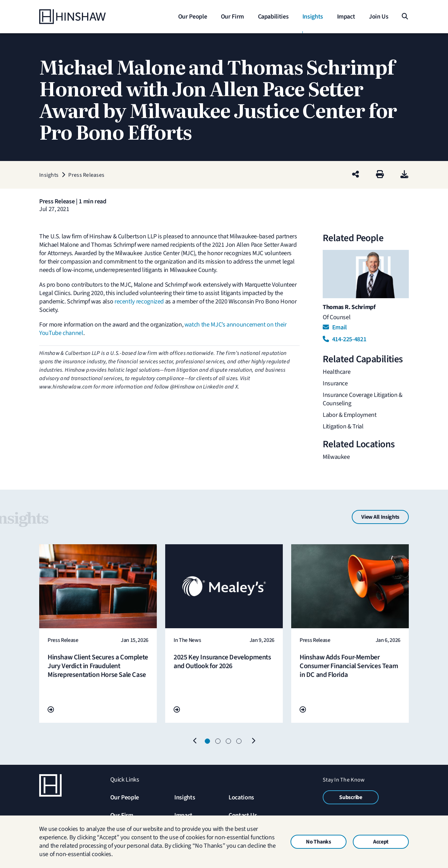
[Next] (253, 741)
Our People (125, 797)
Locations (241, 797)
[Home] (83, 17)
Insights (185, 797)
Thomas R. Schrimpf (349, 307)
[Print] (380, 175)
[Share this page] (356, 175)
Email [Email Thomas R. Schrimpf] (335, 327)
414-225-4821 (344, 339)
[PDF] (404, 175)
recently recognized (139, 302)
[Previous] (195, 741)
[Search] (404, 17)
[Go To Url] (51, 710)
